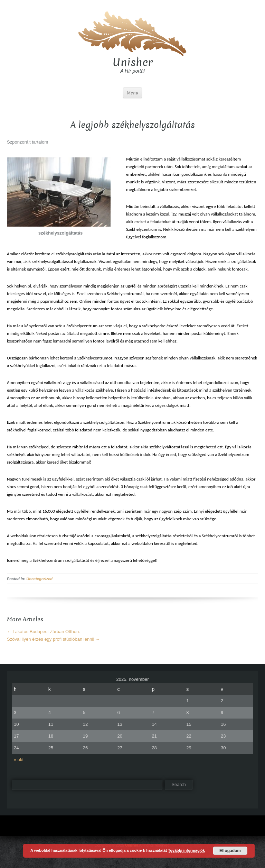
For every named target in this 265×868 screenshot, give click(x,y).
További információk (186, 850)
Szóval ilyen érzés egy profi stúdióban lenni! (54, 639)
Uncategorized (39, 579)
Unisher (133, 62)
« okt (19, 760)
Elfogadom (230, 851)
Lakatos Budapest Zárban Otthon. (44, 632)
